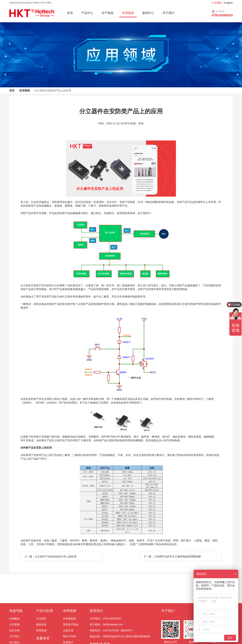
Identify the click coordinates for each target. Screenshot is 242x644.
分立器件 (41, 619)
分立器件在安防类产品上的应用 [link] (53, 90)
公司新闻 (15, 624)
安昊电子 (68, 642)
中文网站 (217, 3)
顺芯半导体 (69, 636)
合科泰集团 (69, 619)
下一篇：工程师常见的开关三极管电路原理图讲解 (172, 556)
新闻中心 (148, 13)
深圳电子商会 (71, 624)
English (228, 3)
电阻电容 (41, 624)
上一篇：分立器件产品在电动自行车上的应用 (50, 556)
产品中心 (87, 13)
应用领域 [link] (25, 90)
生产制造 (108, 13)
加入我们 (15, 642)
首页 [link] (12, 90)
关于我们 (168, 13)
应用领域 (41, 630)
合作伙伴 (15, 630)
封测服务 (15, 619)
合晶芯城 (68, 630)
